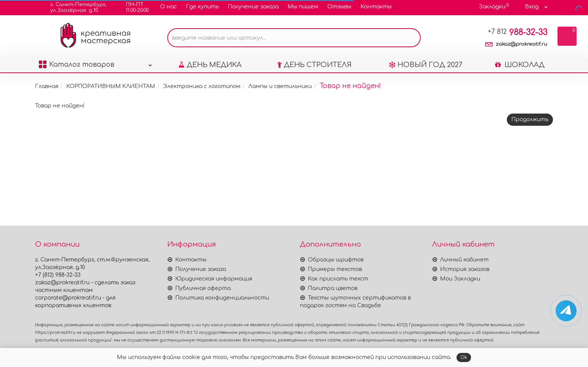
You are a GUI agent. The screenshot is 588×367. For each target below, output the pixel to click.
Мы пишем (303, 7)
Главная (47, 86)
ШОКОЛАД (520, 65)
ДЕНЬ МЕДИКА (210, 65)
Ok (464, 357)
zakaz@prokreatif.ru (522, 44)
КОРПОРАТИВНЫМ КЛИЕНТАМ (111, 86)
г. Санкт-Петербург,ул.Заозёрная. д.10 (74, 7)
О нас (168, 7)
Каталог (95, 63)
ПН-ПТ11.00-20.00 (132, 7)
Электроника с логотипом (202, 86)
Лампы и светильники (280, 86)
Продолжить (530, 119)
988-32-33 (518, 32)
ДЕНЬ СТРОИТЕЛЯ (314, 65)
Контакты (376, 7)
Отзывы (339, 7)
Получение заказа (253, 7)
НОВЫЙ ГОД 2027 (426, 65)
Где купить (202, 7)
